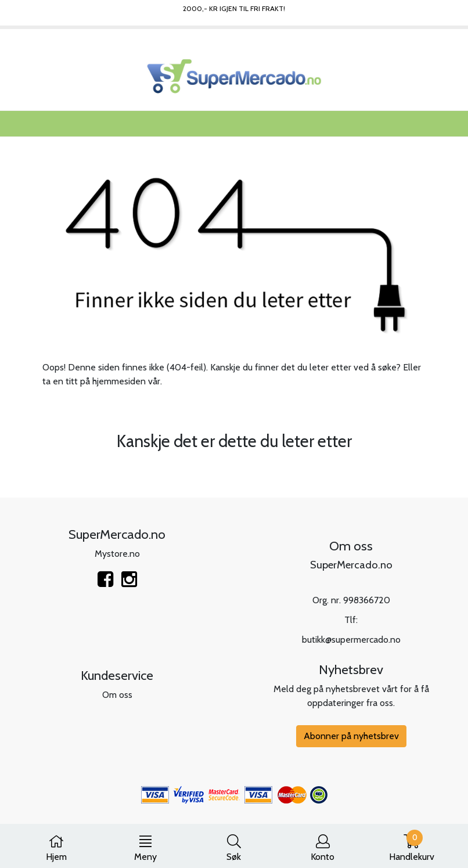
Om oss (117, 695)
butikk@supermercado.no (351, 640)
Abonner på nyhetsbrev (351, 736)
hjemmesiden (119, 381)
